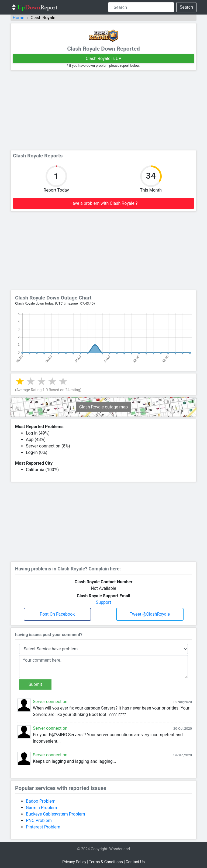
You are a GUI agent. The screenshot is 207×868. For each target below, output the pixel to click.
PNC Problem (39, 821)
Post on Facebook (57, 614)
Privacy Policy (74, 862)
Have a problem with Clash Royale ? (103, 203)
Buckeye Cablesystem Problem (56, 814)
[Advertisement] (103, 110)
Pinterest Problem (43, 827)
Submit (35, 684)
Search (186, 7)
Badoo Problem (41, 801)
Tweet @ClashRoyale (150, 614)
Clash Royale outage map (103, 407)
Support (103, 602)
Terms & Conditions (106, 862)
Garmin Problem (42, 808)
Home (18, 18)
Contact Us (135, 862)
